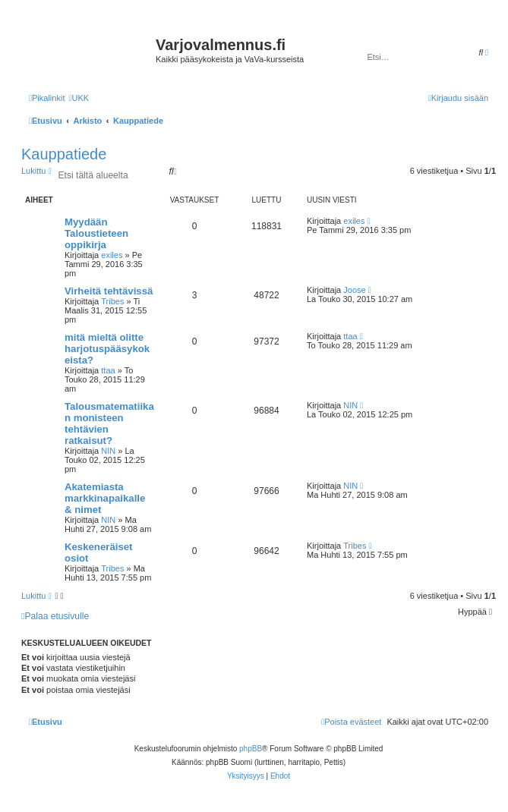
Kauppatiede (64, 154)
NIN (108, 451)
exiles (112, 255)
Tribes (112, 301)
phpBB (251, 749)
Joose (354, 290)
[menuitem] (79, 98)
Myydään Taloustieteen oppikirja (96, 233)
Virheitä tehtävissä (109, 291)
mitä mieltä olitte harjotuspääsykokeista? (107, 349)
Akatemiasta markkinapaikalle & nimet (105, 498)
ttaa (108, 370)
